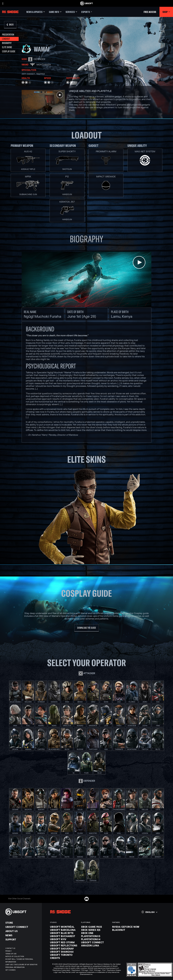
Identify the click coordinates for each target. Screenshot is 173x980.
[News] (22, 935)
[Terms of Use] (22, 954)
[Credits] (64, 958)
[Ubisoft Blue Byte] (64, 933)
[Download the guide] (87, 628)
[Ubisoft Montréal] (64, 927)
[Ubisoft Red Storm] (64, 942)
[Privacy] (22, 951)
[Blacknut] (126, 930)
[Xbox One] (95, 933)
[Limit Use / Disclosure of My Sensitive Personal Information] (22, 966)
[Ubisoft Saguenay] (64, 949)
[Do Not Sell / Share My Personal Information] (22, 960)
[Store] (22, 923)
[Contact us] (22, 948)
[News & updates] (36, 12)
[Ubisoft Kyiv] (64, 939)
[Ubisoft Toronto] (64, 955)
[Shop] (166, 12)
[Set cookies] (10, 970)
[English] (149, 912)
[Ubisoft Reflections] (64, 945)
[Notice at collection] (22, 956)
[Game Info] (55, 12)
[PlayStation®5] (95, 936)
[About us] (22, 931)
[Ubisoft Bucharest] (64, 936)
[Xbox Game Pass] (95, 927)
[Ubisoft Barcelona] (64, 930)
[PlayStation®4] (95, 939)
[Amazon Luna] (95, 945)
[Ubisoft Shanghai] (64, 952)
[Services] (71, 12)
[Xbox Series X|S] (95, 930)
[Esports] (87, 12)
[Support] (22, 939)
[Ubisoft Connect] (22, 927)
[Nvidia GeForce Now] (126, 927)
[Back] (10, 25)
